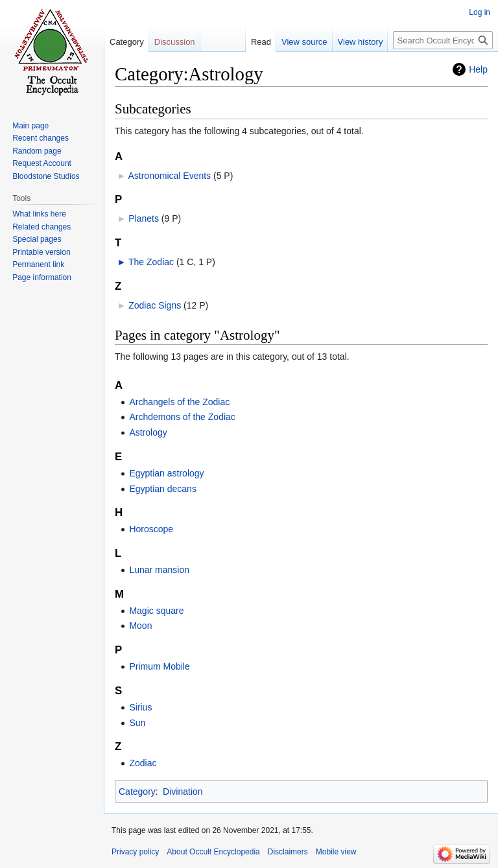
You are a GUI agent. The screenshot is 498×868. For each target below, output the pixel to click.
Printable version (41, 252)
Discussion (175, 42)
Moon (140, 626)
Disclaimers (288, 852)
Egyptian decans (163, 489)
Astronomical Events (169, 176)
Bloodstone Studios (46, 176)
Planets (144, 218)
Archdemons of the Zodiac (182, 417)
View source (304, 42)
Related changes (41, 227)
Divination (183, 792)
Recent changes (41, 138)
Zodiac (143, 763)
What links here (39, 214)
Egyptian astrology (166, 473)
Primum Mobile (159, 666)
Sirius (140, 707)
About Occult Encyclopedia (213, 852)
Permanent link (38, 264)
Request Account (42, 163)
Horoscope (151, 529)
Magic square (156, 611)
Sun (137, 723)
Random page (37, 151)
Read (261, 42)
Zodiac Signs (155, 305)
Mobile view (336, 852)
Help (478, 69)
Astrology (148, 432)
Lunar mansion (159, 570)
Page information (42, 277)
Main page (30, 126)
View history (361, 42)
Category (137, 792)
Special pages (37, 239)
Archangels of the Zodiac (179, 402)
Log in (480, 12)
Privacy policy (135, 852)
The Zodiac (151, 262)
